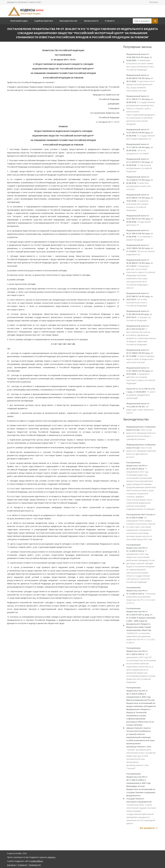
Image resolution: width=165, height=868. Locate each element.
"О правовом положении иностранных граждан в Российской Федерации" (140, 202)
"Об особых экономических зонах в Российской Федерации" (140, 299)
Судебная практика (44, 21)
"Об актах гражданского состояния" (140, 149)
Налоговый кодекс (19, 21)
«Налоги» (51, 857)
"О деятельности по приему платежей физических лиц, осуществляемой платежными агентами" (140, 83)
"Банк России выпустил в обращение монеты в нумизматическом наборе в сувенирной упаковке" (141, 433)
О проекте (110, 21)
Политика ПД (35, 865)
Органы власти (91, 21)
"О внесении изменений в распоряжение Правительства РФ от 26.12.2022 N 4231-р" (141, 595)
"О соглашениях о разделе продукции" (140, 235)
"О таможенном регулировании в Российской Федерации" (140, 165)
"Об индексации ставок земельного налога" (140, 408)
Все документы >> (149, 828)
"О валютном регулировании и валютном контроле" (140, 183)
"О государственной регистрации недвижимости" (140, 134)
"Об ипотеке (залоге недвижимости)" (141, 250)
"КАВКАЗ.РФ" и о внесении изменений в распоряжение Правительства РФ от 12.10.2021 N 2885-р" (141, 625)
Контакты (154, 2)
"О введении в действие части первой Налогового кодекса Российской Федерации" (141, 376)
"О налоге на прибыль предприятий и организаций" (141, 393)
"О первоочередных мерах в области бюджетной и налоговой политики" (140, 356)
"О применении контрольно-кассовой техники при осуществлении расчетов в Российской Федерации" (140, 62)
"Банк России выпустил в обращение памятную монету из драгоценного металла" (141, 451)
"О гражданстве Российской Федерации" (139, 316)
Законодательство (68, 21)
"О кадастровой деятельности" (140, 220)
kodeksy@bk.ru (37, 861)
